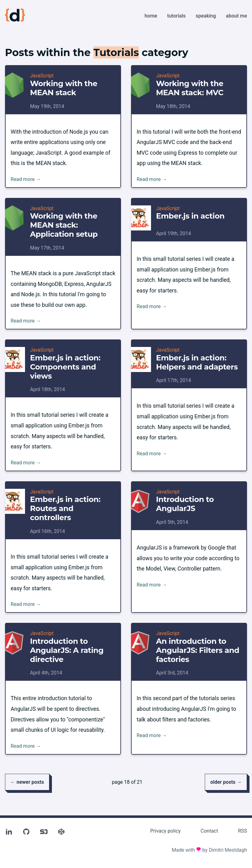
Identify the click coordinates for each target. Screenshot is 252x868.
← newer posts (27, 782)
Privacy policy (165, 831)
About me (237, 16)
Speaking (206, 16)
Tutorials (176, 16)
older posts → (226, 782)
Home (151, 16)
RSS (242, 831)
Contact (209, 831)
